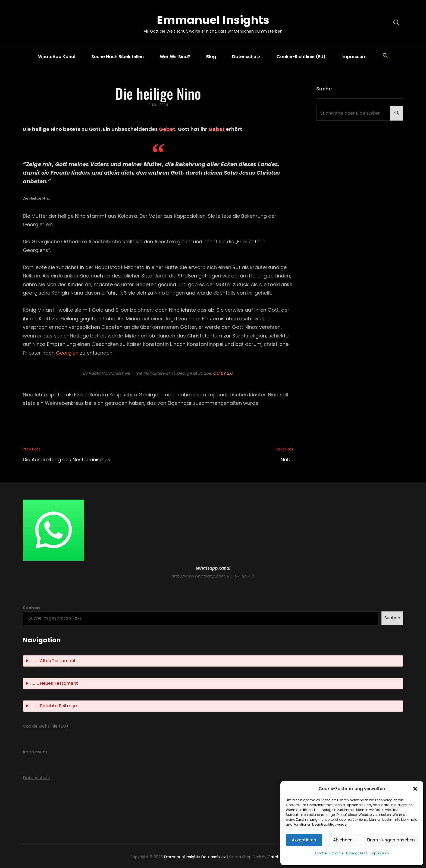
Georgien (67, 353)
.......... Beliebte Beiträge (54, 706)
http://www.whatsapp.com (198, 576)
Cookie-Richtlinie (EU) (301, 57)
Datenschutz (357, 853)
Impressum (379, 853)
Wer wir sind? (175, 57)
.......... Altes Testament (53, 661)
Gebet (167, 129)
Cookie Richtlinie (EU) (46, 726)
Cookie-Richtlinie (329, 853)
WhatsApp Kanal (57, 57)
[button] (415, 789)
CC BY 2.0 (223, 373)
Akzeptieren (304, 840)
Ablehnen (343, 840)
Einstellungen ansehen (391, 840)
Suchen (31, 608)
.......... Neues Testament (54, 683)
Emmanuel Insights (213, 20)
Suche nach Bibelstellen (118, 57)
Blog (211, 57)
